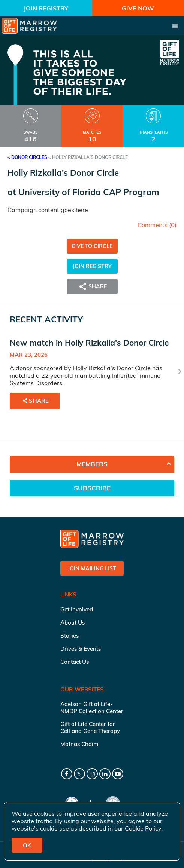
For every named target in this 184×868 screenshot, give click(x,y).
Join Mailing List (92, 568)
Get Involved (77, 609)
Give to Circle (92, 246)
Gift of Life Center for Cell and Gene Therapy (90, 727)
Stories (70, 636)
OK (27, 845)
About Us (73, 622)
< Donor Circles (27, 157)
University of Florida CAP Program (89, 192)
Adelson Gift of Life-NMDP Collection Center (92, 708)
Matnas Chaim (79, 744)
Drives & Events (81, 649)
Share (92, 286)
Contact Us (75, 662)
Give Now (138, 8)
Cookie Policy (143, 828)
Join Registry (46, 8)
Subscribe (92, 488)
